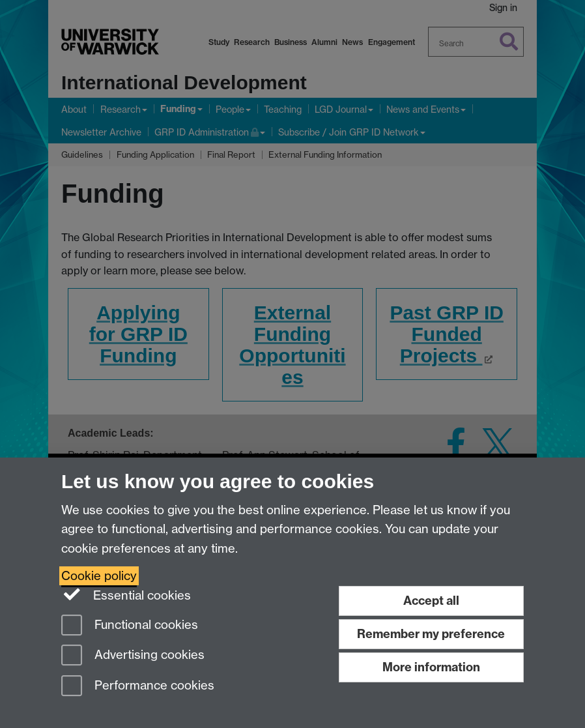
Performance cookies (138, 687)
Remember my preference (431, 634)
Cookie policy (99, 576)
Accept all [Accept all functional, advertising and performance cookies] (431, 601)
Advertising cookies (133, 656)
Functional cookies (130, 626)
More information (431, 667)
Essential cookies (126, 594)
